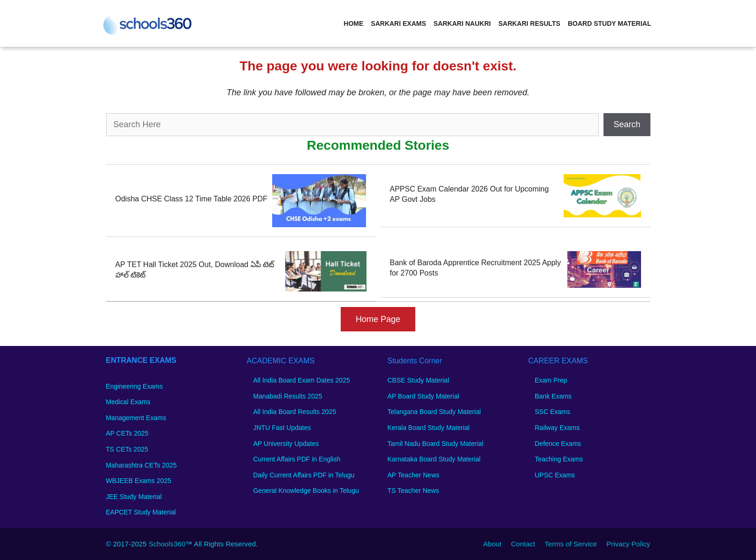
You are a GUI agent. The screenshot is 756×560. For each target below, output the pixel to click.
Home (353, 23)
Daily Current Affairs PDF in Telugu (304, 475)
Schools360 (167, 544)
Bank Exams (554, 396)
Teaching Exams (559, 459)
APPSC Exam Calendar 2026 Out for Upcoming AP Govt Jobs (470, 194)
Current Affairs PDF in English (297, 459)
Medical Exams (128, 402)
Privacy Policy (628, 544)
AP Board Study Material (424, 396)
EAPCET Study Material (141, 512)
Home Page (378, 319)
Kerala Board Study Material (429, 428)
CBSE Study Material (419, 380)
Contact (523, 544)
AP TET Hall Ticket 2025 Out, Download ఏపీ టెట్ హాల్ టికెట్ (195, 270)
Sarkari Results (529, 23)
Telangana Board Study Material (434, 412)
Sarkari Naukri (462, 23)
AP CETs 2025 (127, 433)
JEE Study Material (134, 497)
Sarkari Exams (398, 23)
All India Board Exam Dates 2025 (302, 380)
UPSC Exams (555, 475)
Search (627, 124)
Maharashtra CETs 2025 (141, 465)
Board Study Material (610, 23)
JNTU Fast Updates (282, 428)
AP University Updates (286, 444)
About (493, 544)
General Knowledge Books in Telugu (306, 491)
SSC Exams (553, 412)
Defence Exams (558, 444)
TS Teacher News (413, 491)
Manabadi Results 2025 (288, 396)
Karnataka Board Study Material (434, 459)
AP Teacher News (414, 475)
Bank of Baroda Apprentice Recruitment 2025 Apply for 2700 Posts (476, 268)
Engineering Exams (134, 386)
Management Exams (136, 418)
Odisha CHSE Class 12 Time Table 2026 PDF (191, 199)
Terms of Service (571, 544)
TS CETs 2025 (127, 449)
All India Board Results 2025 (295, 412)
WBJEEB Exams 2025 (139, 481)
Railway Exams (557, 428)
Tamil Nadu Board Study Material (436, 444)
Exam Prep (551, 380)
